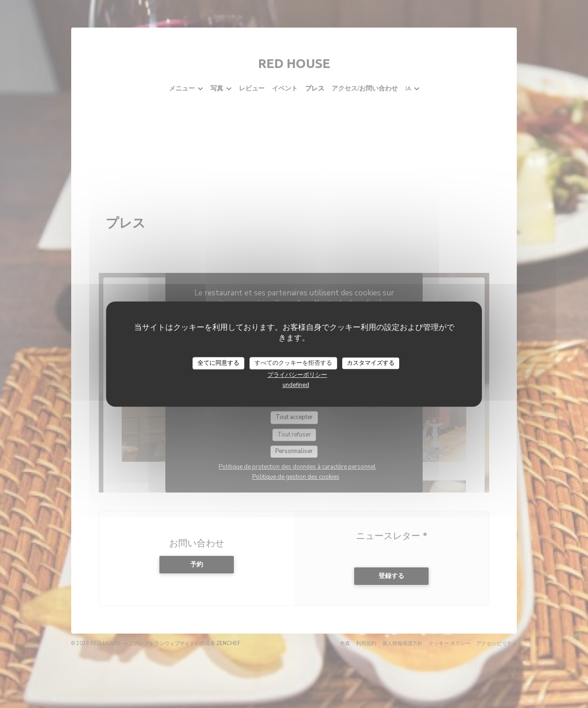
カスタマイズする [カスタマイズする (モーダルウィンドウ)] (371, 363)
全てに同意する (218, 363)
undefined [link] (296, 385)
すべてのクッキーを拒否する (293, 363)
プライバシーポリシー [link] (297, 375)
